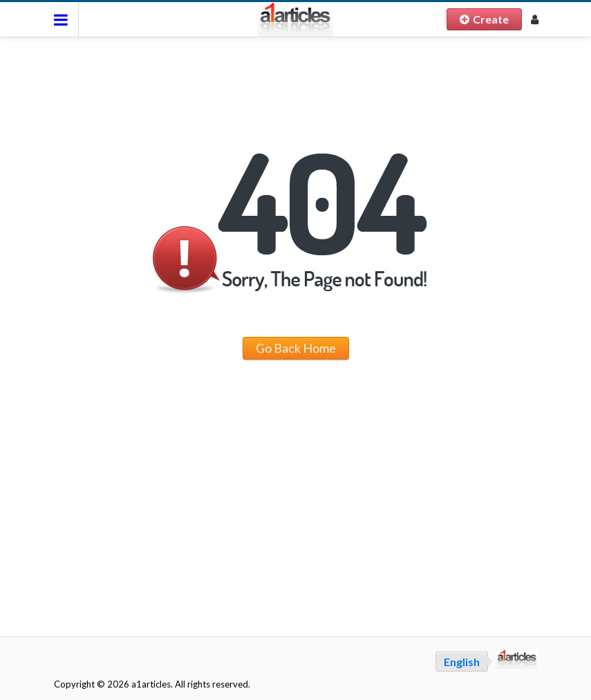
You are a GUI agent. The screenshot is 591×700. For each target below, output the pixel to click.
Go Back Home (296, 348)
